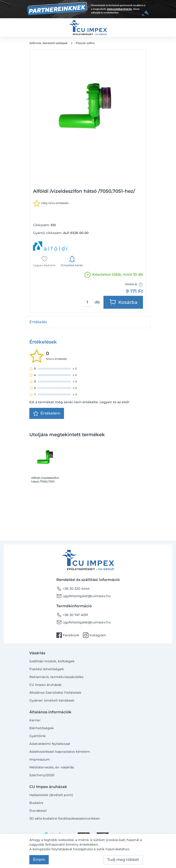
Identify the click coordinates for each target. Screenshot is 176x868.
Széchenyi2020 (42, 775)
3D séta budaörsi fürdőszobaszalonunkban (65, 818)
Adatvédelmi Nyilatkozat (50, 744)
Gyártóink (38, 736)
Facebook (68, 635)
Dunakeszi (38, 811)
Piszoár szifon (85, 43)
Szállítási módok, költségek (52, 661)
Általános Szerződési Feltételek (55, 693)
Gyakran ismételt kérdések (52, 700)
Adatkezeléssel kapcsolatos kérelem (60, 752)
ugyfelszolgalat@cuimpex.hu (83, 596)
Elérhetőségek (42, 728)
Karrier (35, 720)
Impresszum (40, 759)
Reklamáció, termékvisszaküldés (56, 677)
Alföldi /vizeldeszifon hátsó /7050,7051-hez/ (45, 480)
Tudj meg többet (123, 860)
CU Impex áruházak (46, 685)
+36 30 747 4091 (72, 615)
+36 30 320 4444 (73, 589)
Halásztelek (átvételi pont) (51, 795)
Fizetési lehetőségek (47, 669)
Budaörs (36, 803)
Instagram (95, 635)
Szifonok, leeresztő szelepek (48, 43)
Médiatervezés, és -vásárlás (52, 767)
